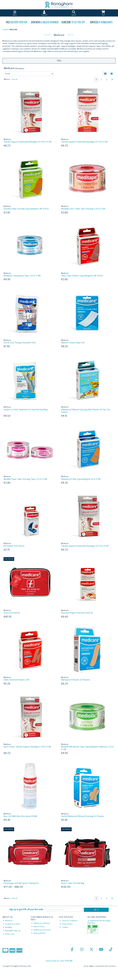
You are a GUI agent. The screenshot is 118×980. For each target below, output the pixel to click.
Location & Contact (12, 924)
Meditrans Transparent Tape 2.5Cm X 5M (22, 276)
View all (14, 79)
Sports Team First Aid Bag (73, 883)
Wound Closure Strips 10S (73, 343)
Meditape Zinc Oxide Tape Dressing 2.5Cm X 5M (83, 209)
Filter (59, 61)
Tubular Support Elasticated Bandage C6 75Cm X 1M (85, 546)
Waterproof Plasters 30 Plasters (76, 680)
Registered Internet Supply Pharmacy (99, 922)
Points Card (9, 934)
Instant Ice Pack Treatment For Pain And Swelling (26, 410)
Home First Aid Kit (12, 613)
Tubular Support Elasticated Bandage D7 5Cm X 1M (84, 142)
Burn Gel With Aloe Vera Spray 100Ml (20, 816)
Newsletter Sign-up (12, 931)
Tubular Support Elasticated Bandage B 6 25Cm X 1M (27, 142)
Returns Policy (38, 927)
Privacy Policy (66, 924)
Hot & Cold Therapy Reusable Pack (20, 343)
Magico (92, 966)
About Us (8, 921)
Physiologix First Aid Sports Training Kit (21, 883)
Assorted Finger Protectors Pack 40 (77, 613)
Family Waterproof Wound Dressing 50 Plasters (83, 816)
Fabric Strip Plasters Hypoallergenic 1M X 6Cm (82, 276)
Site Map (7, 927)
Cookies (64, 927)
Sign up (96, 910)
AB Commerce (110, 966)
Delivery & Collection (41, 923)
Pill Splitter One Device (14, 546)
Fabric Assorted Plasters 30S (16, 680)
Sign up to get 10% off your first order (26, 909)
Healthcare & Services (41, 930)
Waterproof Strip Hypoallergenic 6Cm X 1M (81, 479)
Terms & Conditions (68, 921)
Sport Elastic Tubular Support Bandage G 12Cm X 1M (27, 747)
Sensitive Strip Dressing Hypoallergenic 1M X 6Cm (26, 209)
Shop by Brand (38, 933)
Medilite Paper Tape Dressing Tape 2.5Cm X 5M (25, 479)
